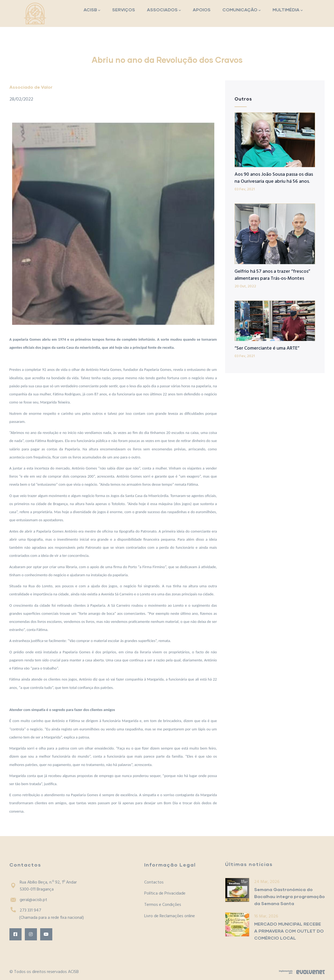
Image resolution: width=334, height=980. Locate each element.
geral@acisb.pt (28, 900)
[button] (113, 224)
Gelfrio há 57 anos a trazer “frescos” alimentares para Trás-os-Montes (272, 275)
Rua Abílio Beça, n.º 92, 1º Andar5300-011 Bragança (43, 886)
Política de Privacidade (165, 893)
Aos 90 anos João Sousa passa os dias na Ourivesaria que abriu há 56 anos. (274, 178)
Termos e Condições (163, 905)
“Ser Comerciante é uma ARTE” (267, 348)
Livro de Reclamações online (170, 916)
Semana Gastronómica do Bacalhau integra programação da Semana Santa (290, 896)
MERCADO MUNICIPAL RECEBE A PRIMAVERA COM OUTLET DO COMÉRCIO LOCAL (289, 931)
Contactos (154, 882)
